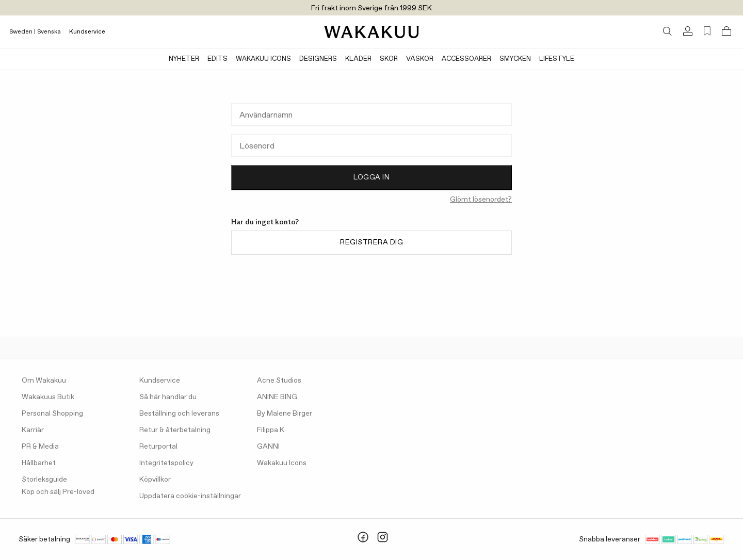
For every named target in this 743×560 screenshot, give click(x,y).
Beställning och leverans (179, 414)
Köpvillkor (155, 480)
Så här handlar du (168, 397)
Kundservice (87, 32)
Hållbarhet (39, 463)
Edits (217, 59)
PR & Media (40, 447)
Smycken (515, 59)
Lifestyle (557, 59)
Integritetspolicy (166, 463)
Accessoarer (466, 59)
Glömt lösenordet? (481, 200)
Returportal (158, 447)
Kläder (358, 59)
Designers (318, 59)
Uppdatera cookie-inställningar (190, 496)
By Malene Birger (285, 414)
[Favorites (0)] (707, 31)
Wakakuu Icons (263, 59)
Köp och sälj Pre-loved (58, 492)
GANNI (268, 447)
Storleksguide (44, 480)
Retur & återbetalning (175, 430)
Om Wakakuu (44, 381)
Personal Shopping (52, 414)
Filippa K (271, 430)
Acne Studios (279, 381)
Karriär (33, 430)
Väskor (420, 59)
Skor (389, 59)
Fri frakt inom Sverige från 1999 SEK (372, 8)
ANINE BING (277, 397)
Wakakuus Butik (48, 397)
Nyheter (184, 59)
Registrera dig (372, 242)
